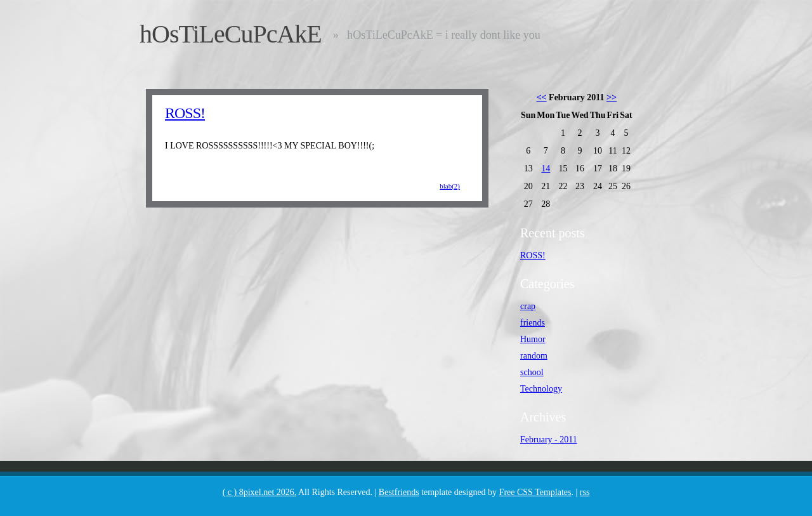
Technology (541, 389)
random (534, 356)
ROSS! (185, 113)
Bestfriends (399, 492)
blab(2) (450, 186)
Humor (533, 339)
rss (585, 492)
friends (533, 323)
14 (546, 169)
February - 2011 (549, 440)
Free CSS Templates (535, 492)
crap (528, 306)
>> (612, 97)
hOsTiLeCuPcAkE (231, 34)
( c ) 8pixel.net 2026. (260, 492)
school (532, 372)
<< (542, 97)
